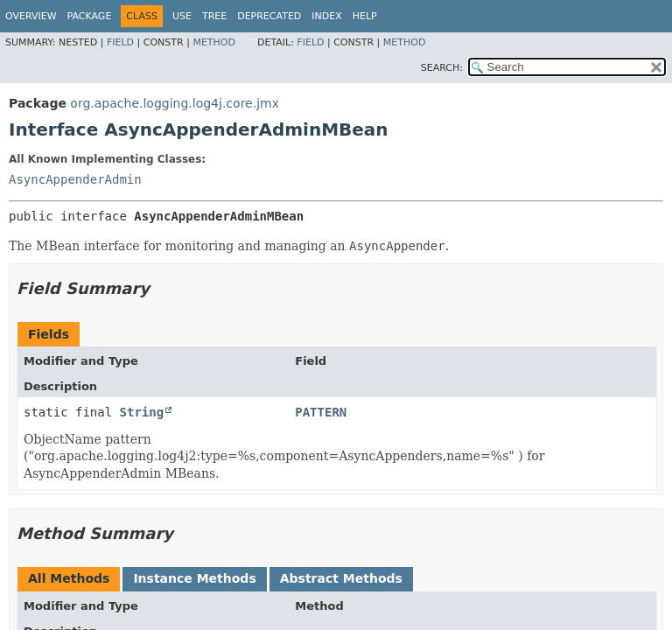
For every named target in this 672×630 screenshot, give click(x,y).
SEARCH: (442, 68)
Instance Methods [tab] (194, 578)
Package (90, 16)
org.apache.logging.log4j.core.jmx (175, 103)
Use (182, 16)
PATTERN (321, 412)
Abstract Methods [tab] (341, 578)
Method (214, 42)
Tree (214, 16)
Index (326, 16)
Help (365, 16)
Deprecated (269, 16)
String (142, 412)
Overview (31, 16)
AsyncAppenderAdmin (75, 179)
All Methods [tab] (69, 578)
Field (120, 42)
